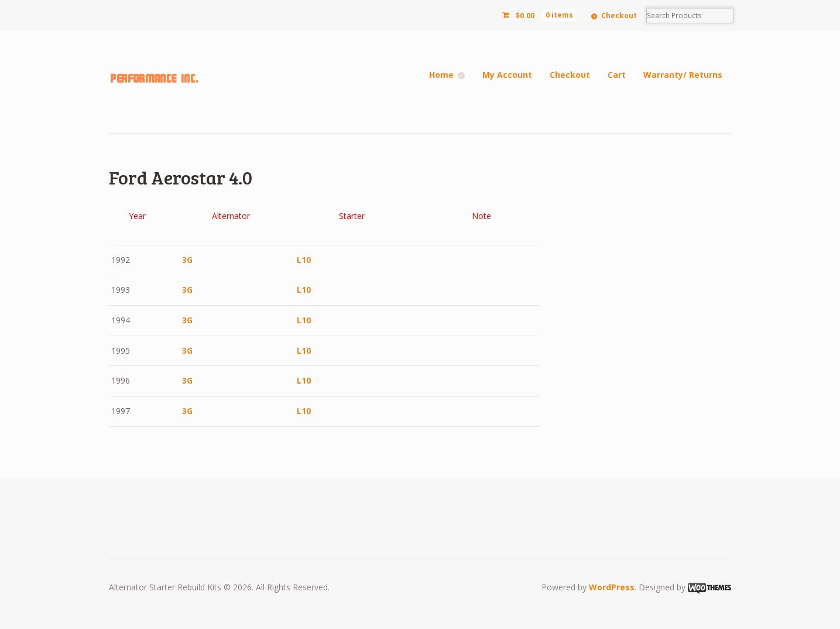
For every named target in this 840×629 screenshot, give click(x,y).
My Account (507, 75)
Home (441, 75)
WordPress (612, 587)
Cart (617, 75)
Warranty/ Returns (683, 75)
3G (187, 260)
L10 (304, 260)
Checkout (619, 16)
